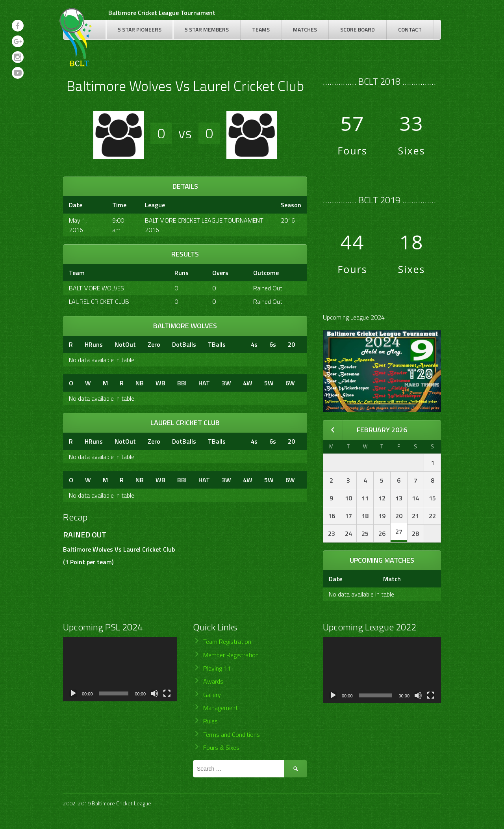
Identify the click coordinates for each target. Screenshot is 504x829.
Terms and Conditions (232, 734)
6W (290, 383)
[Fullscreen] (167, 693)
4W (248, 383)
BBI (182, 383)
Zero (154, 344)
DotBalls (184, 344)
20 (291, 344)
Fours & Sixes (221, 747)
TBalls (217, 344)
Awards (213, 681)
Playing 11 (217, 668)
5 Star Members (207, 29)
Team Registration (227, 641)
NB (140, 383)
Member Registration (231, 655)
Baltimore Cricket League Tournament (162, 13)
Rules (210, 721)
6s (273, 344)
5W (269, 383)
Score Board (358, 29)
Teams (261, 29)
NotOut (125, 344)
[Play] (73, 693)
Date (335, 579)
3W (226, 383)
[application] (120, 669)
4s (254, 344)
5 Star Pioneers (140, 29)
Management (220, 708)
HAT (204, 383)
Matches (305, 29)
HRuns (94, 344)
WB (160, 383)
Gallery (212, 695)
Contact (410, 29)
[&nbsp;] (238, 344)
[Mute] (154, 693)
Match (392, 579)
